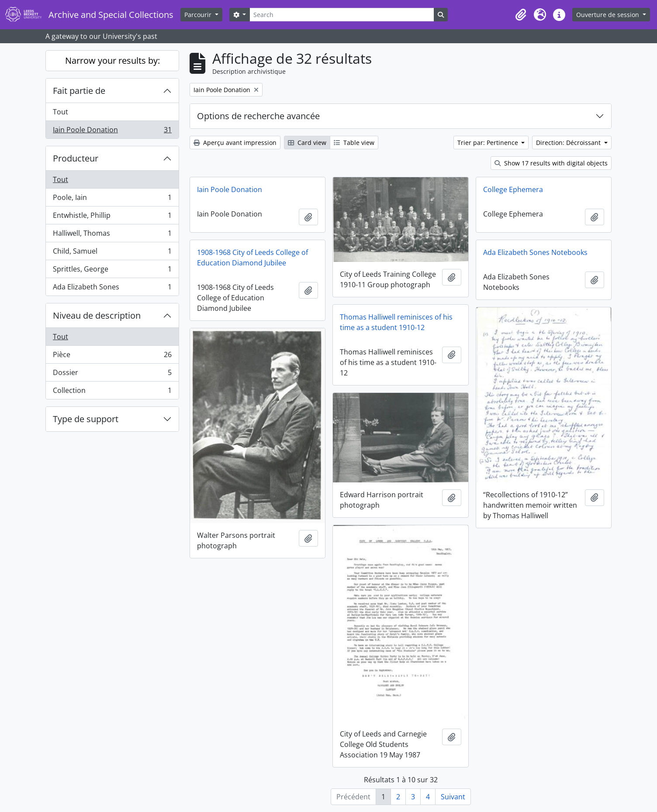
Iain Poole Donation (112, 131)
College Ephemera (513, 189)
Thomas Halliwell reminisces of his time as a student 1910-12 (396, 322)
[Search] (342, 15)
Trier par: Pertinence (489, 143)
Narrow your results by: (112, 60)
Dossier (112, 374)
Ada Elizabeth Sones (112, 289)
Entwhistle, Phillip (112, 217)
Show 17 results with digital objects (551, 163)
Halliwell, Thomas (112, 235)
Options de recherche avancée (258, 116)
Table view (354, 143)
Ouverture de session (609, 15)
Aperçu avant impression (235, 143)
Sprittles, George (112, 271)
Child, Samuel (112, 253)
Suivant (453, 797)
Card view (307, 143)
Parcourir (199, 15)
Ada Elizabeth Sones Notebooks (535, 252)
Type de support (86, 419)
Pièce (112, 356)
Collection (112, 392)
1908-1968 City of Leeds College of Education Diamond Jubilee (252, 258)
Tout (61, 112)
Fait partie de (79, 91)
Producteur (76, 158)
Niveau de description (97, 315)
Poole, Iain (112, 199)
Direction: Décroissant (569, 143)
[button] (521, 15)
